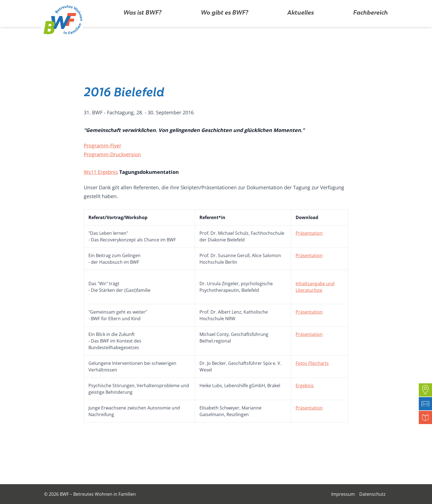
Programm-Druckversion (112, 154)
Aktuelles (301, 29)
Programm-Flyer (102, 145)
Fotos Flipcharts (312, 363)
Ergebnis (305, 386)
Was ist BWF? (142, 29)
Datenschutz (372, 494)
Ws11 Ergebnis (101, 172)
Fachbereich (371, 29)
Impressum (343, 494)
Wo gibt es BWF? (225, 29)
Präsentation (309, 233)
